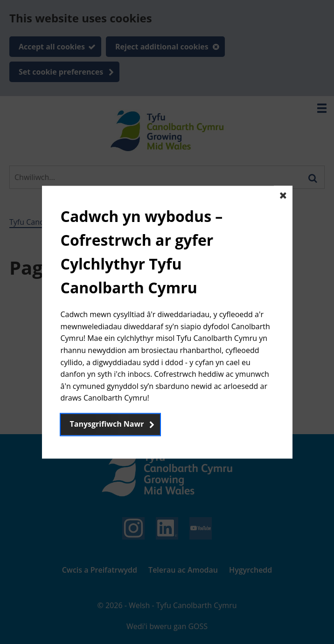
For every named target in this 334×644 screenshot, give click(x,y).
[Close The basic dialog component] (283, 195)
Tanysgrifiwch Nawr (107, 424)
